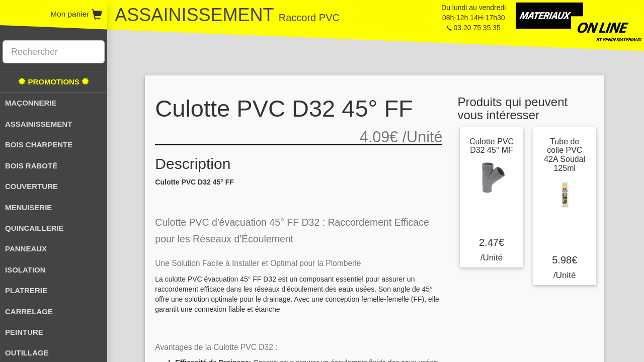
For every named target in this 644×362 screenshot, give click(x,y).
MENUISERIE (28, 207)
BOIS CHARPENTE (39, 145)
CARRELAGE (29, 311)
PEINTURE (24, 332)
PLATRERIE (26, 290)
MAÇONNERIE (31, 103)
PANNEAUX (26, 249)
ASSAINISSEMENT (38, 124)
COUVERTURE (31, 186)
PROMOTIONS (54, 82)
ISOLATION (25, 270)
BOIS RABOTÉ (31, 166)
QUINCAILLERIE (34, 228)
